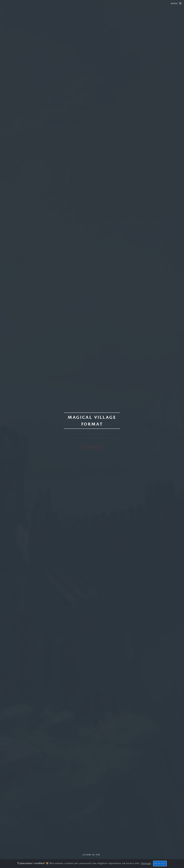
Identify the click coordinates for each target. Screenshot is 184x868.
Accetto (160, 864)
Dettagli (146, 863)
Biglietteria (92, 447)
